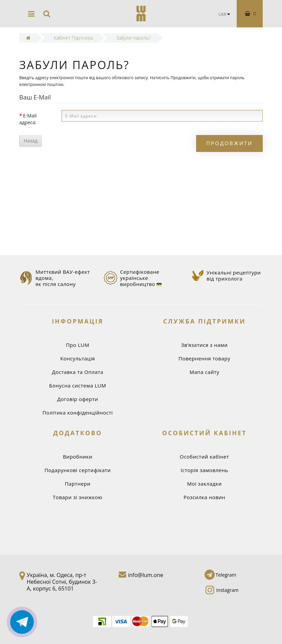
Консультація (78, 358)
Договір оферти (78, 399)
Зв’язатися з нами (205, 345)
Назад (31, 141)
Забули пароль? (134, 38)
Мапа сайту (205, 372)
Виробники (78, 457)
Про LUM (78, 345)
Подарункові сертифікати (77, 470)
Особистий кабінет (205, 457)
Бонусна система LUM (78, 385)
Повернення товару (204, 358)
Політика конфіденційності (78, 413)
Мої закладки (204, 484)
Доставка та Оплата (77, 372)
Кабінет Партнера (73, 38)
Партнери (77, 484)
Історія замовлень (204, 470)
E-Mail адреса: (28, 119)
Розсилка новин (205, 497)
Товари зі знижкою (78, 497)
